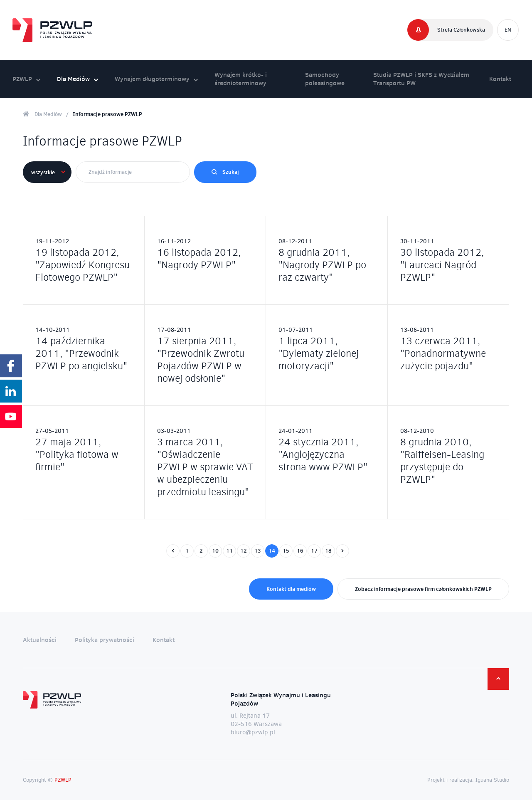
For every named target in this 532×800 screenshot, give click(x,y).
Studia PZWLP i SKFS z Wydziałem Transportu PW (421, 79)
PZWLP (26, 79)
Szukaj (225, 172)
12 (244, 551)
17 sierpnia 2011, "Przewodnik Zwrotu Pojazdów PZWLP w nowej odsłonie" (201, 360)
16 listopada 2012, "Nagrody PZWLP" (199, 259)
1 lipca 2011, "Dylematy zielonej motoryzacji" (319, 353)
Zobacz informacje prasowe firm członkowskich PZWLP (423, 589)
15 (286, 551)
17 (314, 551)
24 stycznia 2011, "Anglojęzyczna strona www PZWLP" (323, 454)
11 (229, 551)
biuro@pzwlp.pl (253, 732)
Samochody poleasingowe (325, 79)
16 (300, 551)
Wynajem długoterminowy (156, 79)
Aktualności (40, 640)
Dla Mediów (78, 79)
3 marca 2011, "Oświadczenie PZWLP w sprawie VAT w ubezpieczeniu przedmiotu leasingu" (205, 467)
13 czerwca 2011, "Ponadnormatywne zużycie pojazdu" (443, 353)
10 (215, 551)
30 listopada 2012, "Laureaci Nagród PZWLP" (442, 265)
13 (258, 551)
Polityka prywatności (105, 640)
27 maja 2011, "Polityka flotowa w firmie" (77, 454)
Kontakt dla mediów (291, 589)
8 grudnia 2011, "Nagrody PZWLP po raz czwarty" (322, 265)
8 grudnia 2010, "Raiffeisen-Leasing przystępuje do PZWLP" (442, 461)
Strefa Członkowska (461, 30)
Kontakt (500, 79)
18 (328, 551)
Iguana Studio (492, 780)
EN (508, 30)
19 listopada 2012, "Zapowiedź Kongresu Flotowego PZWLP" (83, 265)
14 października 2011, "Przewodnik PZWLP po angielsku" (81, 353)
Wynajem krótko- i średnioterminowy (241, 79)
